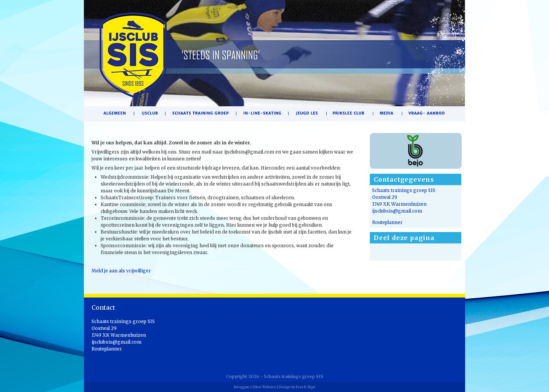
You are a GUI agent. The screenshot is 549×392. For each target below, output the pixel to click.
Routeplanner (387, 222)
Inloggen (242, 387)
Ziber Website (264, 387)
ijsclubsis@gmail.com (397, 211)
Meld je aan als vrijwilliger (121, 271)
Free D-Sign (306, 387)
